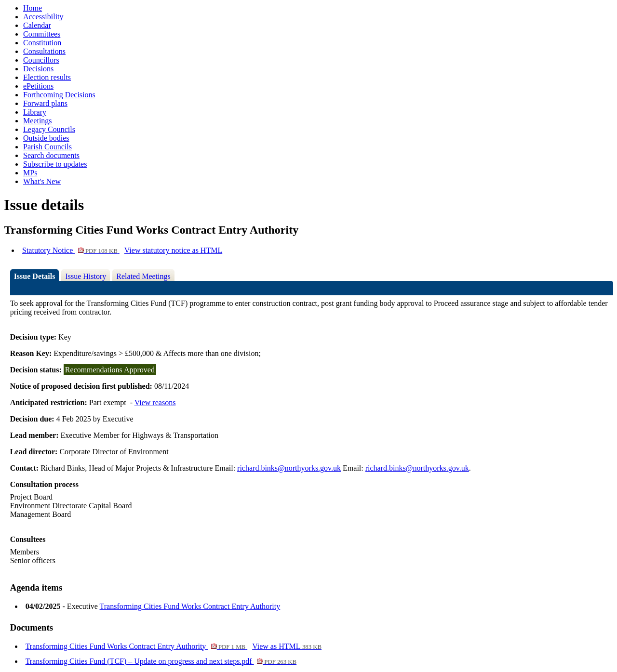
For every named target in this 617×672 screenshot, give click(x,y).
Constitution (42, 43)
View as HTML (287, 646)
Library (35, 112)
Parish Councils (47, 147)
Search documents (51, 155)
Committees (42, 34)
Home (33, 8)
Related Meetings (143, 276)
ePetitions (38, 86)
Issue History (86, 276)
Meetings (38, 121)
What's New (42, 181)
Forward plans (45, 103)
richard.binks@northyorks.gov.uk (289, 468)
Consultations (44, 51)
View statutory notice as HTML (173, 250)
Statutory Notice (71, 250)
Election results (47, 77)
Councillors (41, 60)
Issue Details (35, 276)
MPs (30, 173)
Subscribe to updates (55, 164)
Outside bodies (46, 138)
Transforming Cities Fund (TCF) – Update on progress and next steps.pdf (161, 661)
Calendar (37, 25)
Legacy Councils (49, 129)
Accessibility (43, 17)
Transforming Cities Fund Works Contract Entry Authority (190, 606)
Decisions (38, 69)
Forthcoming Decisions (59, 95)
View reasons (155, 402)
